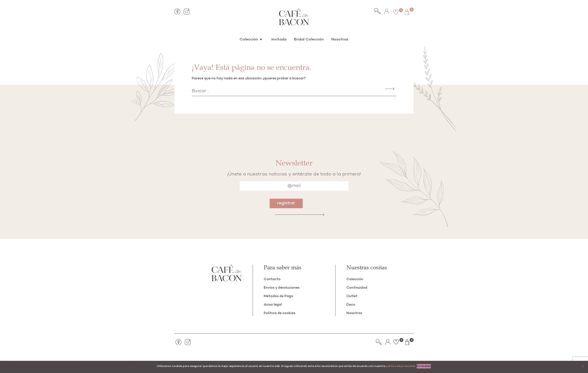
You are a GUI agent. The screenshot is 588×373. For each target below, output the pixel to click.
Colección (252, 39)
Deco (351, 305)
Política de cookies (281, 313)
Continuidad (358, 288)
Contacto (273, 279)
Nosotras (336, 39)
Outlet (353, 296)
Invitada (280, 39)
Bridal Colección (308, 39)
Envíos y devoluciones (284, 288)
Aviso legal (274, 305)
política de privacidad (400, 366)
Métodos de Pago (280, 296)
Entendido (424, 366)
